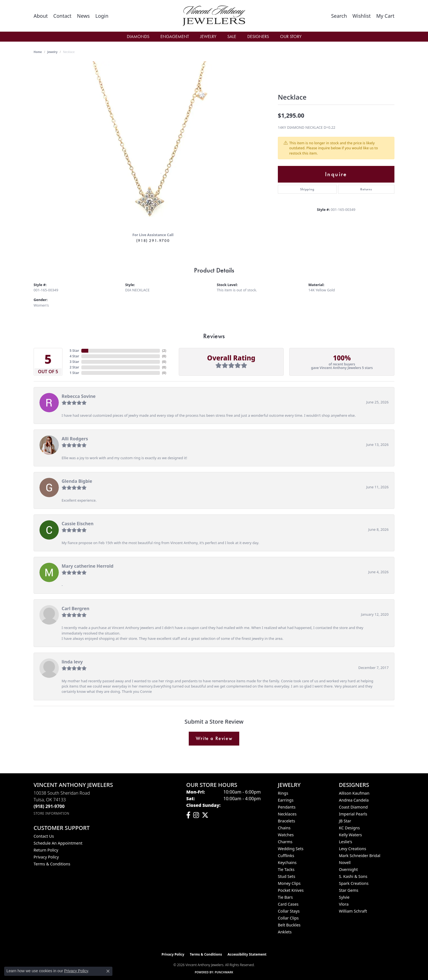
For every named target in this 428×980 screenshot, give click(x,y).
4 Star (74, 356)
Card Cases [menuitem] (288, 904)
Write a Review (214, 738)
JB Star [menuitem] (345, 821)
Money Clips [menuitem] (289, 883)
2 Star (74, 367)
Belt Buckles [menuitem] (289, 925)
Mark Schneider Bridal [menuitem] (360, 856)
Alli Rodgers (75, 439)
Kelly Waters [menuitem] (350, 835)
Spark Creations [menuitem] (354, 883)
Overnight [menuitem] (348, 869)
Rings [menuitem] (283, 793)
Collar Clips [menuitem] (288, 918)
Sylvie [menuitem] (344, 897)
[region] (153, 145)
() (164, 351)
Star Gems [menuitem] (349, 890)
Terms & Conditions (52, 864)
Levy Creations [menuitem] (353, 849)
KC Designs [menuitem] (349, 828)
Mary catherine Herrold (88, 566)
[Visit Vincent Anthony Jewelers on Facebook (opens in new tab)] (188, 815)
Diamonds (138, 36)
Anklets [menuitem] (285, 932)
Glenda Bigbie (77, 481)
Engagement (175, 36)
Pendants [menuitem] (287, 807)
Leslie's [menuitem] (346, 842)
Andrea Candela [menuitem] (354, 800)
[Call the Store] (49, 806)
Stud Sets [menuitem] (287, 876)
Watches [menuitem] (286, 835)
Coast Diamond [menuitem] (353, 807)
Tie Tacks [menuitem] (286, 869)
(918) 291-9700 (153, 241)
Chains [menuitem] (284, 828)
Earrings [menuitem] (286, 800)
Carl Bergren (75, 608)
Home (38, 52)
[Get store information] (51, 813)
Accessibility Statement (247, 954)
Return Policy (46, 850)
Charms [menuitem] (285, 842)
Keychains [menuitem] (287, 862)
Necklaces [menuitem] (287, 814)
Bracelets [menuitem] (286, 821)
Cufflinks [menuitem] (286, 856)
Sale (232, 36)
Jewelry (208, 36)
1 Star (74, 373)
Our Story (291, 36)
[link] (41, 16)
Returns (366, 189)
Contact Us (44, 836)
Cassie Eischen (78, 524)
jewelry (52, 52)
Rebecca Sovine (79, 396)
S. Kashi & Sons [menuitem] (353, 876)
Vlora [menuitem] (344, 904)
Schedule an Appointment (58, 843)
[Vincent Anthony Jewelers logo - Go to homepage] (214, 16)
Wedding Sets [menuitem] (291, 849)
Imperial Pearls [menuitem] (353, 814)
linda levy (72, 662)
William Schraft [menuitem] (353, 911)
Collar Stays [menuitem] (289, 911)
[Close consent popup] (108, 971)
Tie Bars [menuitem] (285, 897)
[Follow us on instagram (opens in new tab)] (196, 815)
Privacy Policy (46, 857)
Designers (258, 36)
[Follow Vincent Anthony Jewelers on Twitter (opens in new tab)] (205, 815)
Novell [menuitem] (345, 862)
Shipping (307, 189)
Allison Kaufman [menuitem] (354, 793)
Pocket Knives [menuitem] (291, 890)
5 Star (74, 351)
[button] (102, 16)
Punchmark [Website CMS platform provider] (224, 972)
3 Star (74, 362)
